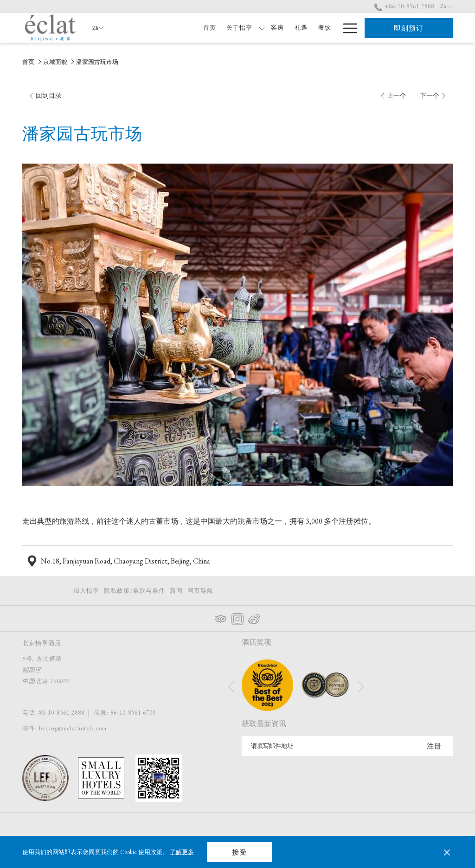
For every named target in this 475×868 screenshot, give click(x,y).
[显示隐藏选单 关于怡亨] (262, 28)
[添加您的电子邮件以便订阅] (329, 746)
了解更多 (182, 852)
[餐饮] (324, 28)
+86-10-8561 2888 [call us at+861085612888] (404, 6)
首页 (28, 62)
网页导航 (200, 591)
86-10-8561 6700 (133, 713)
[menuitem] (87, 591)
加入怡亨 (86, 591)
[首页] (209, 28)
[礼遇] (301, 28)
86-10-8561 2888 (62, 713)
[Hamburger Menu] (347, 28)
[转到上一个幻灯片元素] (231, 687)
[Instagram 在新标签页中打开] (237, 617)
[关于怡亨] (240, 28)
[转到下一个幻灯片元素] (361, 687)
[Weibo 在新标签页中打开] (254, 617)
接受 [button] (239, 852)
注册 (434, 746)
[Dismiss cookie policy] (447, 852)
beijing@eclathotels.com (73, 728)
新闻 (176, 591)
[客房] (278, 28)
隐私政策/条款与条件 (135, 591)
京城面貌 (55, 62)
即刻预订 (409, 28)
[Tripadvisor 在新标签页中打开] (221, 617)
